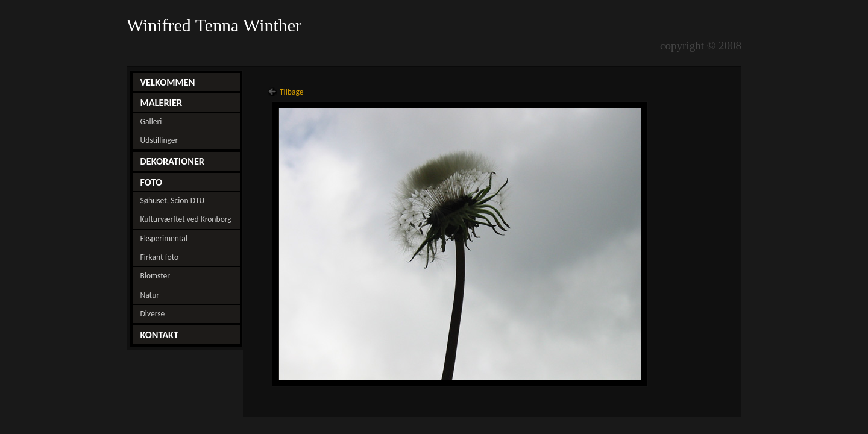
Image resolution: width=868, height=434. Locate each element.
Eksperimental (163, 238)
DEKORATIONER (172, 161)
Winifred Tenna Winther (216, 25)
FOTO (151, 182)
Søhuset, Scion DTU (172, 200)
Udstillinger (159, 140)
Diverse (152, 314)
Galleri (151, 121)
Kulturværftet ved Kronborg (185, 219)
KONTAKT (159, 335)
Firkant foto (159, 257)
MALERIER (161, 102)
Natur (149, 295)
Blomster (155, 276)
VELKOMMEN (167, 82)
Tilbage (292, 92)
